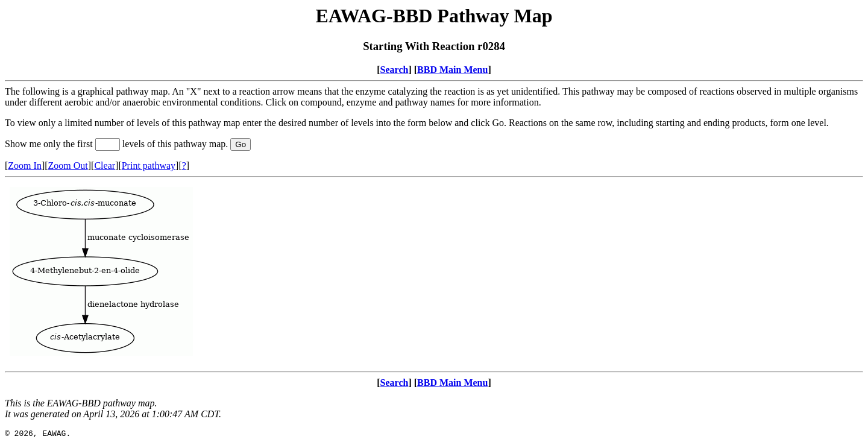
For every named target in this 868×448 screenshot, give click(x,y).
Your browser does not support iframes (434, 274)
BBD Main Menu (452, 70)
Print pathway (149, 166)
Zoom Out (68, 166)
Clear (105, 166)
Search (395, 70)
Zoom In (25, 166)
